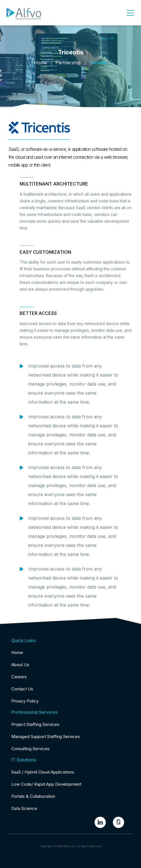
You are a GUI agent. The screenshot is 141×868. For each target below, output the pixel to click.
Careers (19, 677)
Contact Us (22, 689)
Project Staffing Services (35, 724)
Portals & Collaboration (33, 796)
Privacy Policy (25, 701)
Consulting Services (30, 749)
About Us (20, 665)
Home (41, 63)
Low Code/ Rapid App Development (46, 784)
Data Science (24, 808)
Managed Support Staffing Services (46, 736)
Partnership (68, 63)
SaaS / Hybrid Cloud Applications (43, 772)
